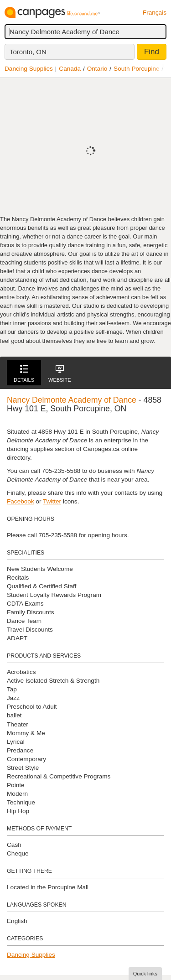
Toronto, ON (28, 52)
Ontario (97, 69)
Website (60, 374)
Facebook (21, 501)
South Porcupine (137, 69)
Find (152, 52)
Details (24, 374)
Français (155, 13)
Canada (70, 69)
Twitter (52, 501)
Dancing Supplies (29, 69)
